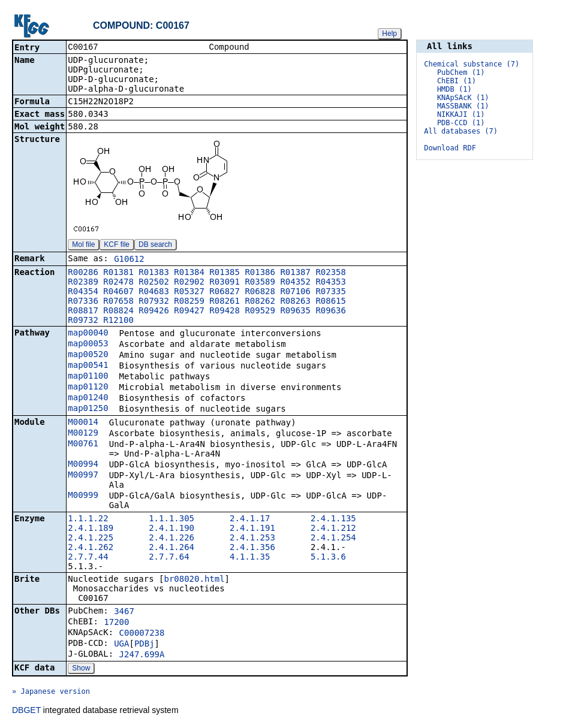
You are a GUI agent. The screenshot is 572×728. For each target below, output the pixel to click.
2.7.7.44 (88, 558)
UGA (121, 645)
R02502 (154, 283)
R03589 (260, 283)
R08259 (189, 302)
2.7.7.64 (169, 558)
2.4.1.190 (171, 529)
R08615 (331, 302)
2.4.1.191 (252, 529)
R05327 (189, 292)
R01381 (118, 273)
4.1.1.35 (250, 558)
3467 (124, 612)
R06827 (225, 292)
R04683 (154, 292)
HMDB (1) (454, 89)
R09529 (260, 312)
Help (389, 34)
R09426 (154, 312)
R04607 (118, 292)
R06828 (260, 292)
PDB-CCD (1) (461, 123)
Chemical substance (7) (472, 64)
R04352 (295, 283)
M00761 (83, 445)
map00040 (88, 334)
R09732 (83, 321)
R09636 (331, 312)
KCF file (117, 246)
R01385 (225, 273)
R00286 (83, 273)
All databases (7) (461, 131)
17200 (116, 623)
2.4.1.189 (91, 529)
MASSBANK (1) (463, 106)
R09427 (189, 312)
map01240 (88, 398)
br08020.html (194, 580)
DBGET (26, 711)
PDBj (144, 645)
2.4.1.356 (252, 548)
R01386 (260, 273)
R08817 (83, 312)
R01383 (154, 273)
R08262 (260, 302)
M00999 (83, 496)
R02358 (331, 273)
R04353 (331, 283)
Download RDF (450, 148)
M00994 (83, 465)
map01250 (88, 409)
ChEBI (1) (457, 81)
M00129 (83, 434)
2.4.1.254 (333, 539)
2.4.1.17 (250, 519)
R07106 (295, 292)
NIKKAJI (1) (461, 114)
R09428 (225, 312)
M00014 (83, 423)
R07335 (331, 292)
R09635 (295, 312)
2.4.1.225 (91, 539)
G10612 (129, 260)
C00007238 (142, 634)
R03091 (225, 283)
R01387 (295, 273)
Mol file (83, 246)
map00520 (88, 355)
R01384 (189, 273)
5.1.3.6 (328, 558)
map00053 (88, 345)
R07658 (118, 302)
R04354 (83, 292)
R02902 (189, 283)
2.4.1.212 (333, 529)
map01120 (88, 388)
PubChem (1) (461, 73)
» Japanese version (51, 693)
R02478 (118, 283)
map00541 (88, 366)
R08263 (295, 302)
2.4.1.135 (333, 519)
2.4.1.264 (171, 548)
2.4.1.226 (171, 539)
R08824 (118, 312)
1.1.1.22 (88, 519)
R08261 (225, 302)
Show (81, 669)
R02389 (83, 283)
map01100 (88, 377)
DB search (155, 246)
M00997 (83, 476)
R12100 (118, 321)
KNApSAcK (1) (463, 98)
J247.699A (142, 655)
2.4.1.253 (252, 539)
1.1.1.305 (171, 519)
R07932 (154, 302)
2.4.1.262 (91, 548)
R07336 (83, 302)
